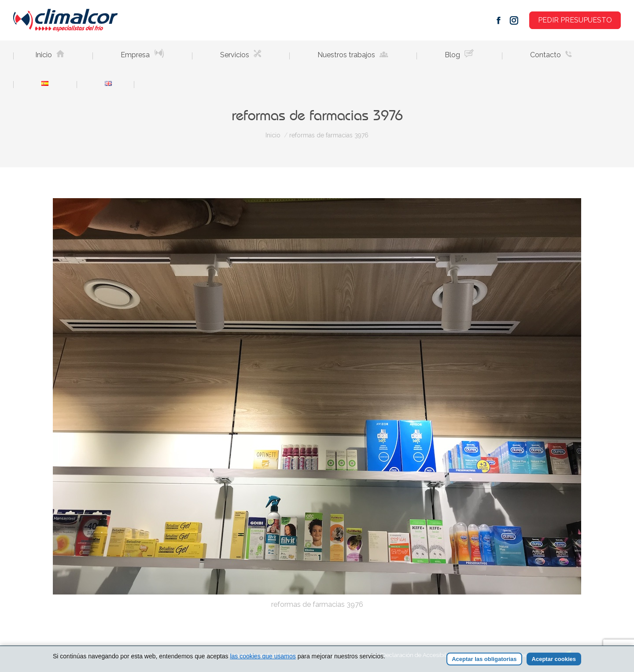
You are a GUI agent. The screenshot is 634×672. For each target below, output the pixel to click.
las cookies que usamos (263, 656)
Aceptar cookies (554, 659)
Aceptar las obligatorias (484, 659)
